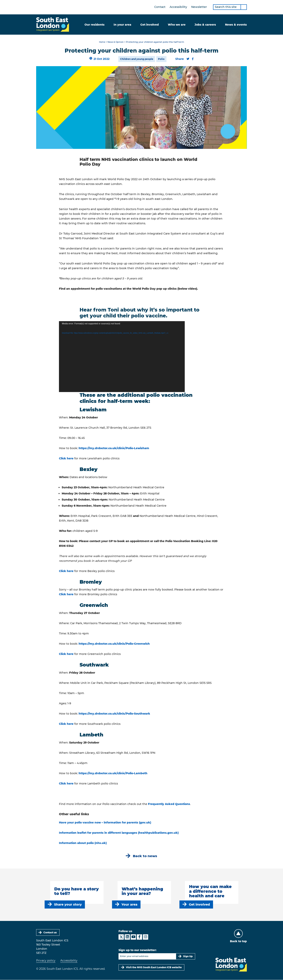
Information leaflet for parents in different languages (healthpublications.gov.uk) (119, 833)
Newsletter (199, 7)
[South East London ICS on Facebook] (139, 937)
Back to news (145, 856)
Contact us (50, 933)
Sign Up (188, 956)
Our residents (95, 25)
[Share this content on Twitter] (188, 59)
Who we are (177, 25)
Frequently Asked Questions (169, 804)
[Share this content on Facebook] (193, 59)
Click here (66, 458)
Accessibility (178, 7)
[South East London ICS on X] (121, 937)
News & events (236, 25)
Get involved (150, 25)
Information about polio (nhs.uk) (83, 843)
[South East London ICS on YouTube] (133, 937)
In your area (122, 25)
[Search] (244, 7)
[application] (122, 357)
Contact (160, 7)
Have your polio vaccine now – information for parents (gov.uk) (105, 823)
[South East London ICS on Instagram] (146, 937)
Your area (129, 905)
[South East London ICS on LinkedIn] (127, 937)
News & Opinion (116, 42)
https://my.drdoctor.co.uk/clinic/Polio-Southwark (114, 714)
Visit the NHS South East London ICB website (154, 967)
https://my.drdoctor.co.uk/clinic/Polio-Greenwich (114, 644)
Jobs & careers (205, 25)
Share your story (68, 905)
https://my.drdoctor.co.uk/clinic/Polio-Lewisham (114, 448)
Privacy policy (46, 961)
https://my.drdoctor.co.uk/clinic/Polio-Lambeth (113, 773)
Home (101, 42)
